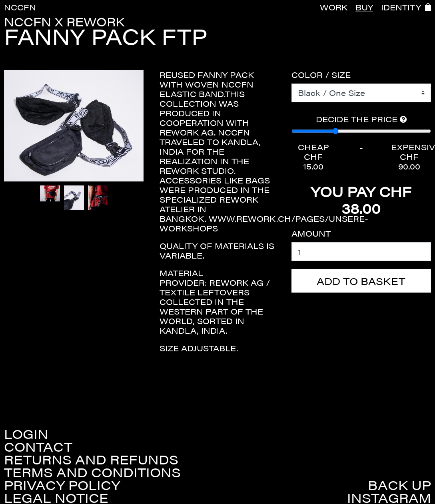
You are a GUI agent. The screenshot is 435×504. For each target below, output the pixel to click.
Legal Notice (56, 498)
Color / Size (321, 75)
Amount (311, 233)
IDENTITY (401, 7)
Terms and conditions (92, 472)
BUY (364, 7)
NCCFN (20, 7)
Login (26, 434)
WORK (334, 7)
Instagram (389, 498)
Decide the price (361, 119)
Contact (38, 446)
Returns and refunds (91, 459)
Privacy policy (62, 485)
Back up (399, 485)
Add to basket (361, 281)
